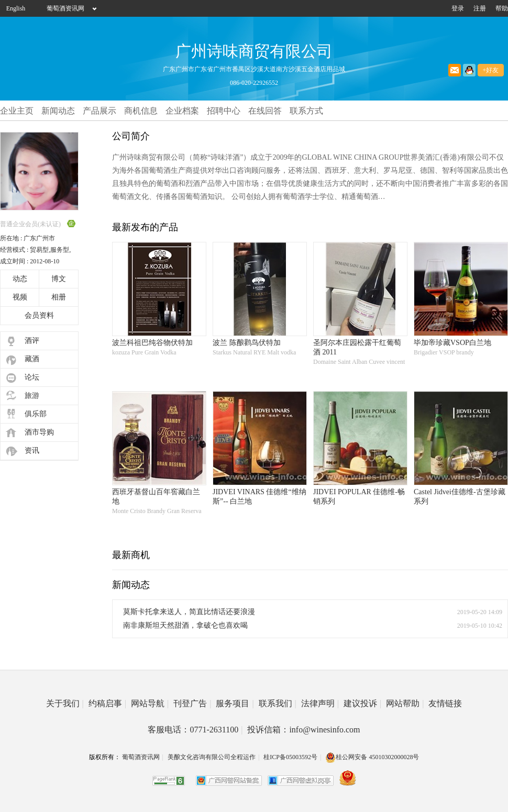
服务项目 (235, 703)
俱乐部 (36, 414)
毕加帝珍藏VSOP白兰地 (452, 343)
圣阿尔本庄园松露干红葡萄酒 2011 (357, 347)
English (16, 8)
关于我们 (65, 703)
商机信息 (141, 111)
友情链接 (445, 703)
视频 (20, 297)
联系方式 (306, 111)
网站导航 (150, 703)
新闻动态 (58, 111)
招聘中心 (224, 111)
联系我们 (278, 703)
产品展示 (100, 111)
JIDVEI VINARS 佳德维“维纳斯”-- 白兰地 (259, 497)
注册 (480, 8)
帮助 (502, 8)
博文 (59, 279)
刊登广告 (192, 703)
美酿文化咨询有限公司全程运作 (212, 757)
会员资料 (39, 315)
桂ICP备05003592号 (290, 757)
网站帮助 (405, 703)
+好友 (491, 70)
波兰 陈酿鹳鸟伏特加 (247, 343)
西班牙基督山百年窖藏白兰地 (156, 497)
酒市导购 (39, 432)
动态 (20, 279)
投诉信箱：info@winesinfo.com (303, 730)
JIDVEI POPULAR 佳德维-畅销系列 (359, 497)
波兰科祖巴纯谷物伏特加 (152, 343)
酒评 (32, 341)
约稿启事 (107, 703)
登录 (458, 8)
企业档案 (182, 111)
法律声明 (320, 703)
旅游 (32, 396)
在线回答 (265, 111)
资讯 (32, 451)
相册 (59, 297)
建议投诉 (362, 703)
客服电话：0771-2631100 (195, 730)
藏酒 (32, 359)
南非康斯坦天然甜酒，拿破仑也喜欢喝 (185, 625)
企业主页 (17, 111)
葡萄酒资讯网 (65, 8)
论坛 (32, 377)
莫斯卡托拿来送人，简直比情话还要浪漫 (189, 612)
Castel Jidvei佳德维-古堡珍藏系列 (460, 497)
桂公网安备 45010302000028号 (372, 757)
